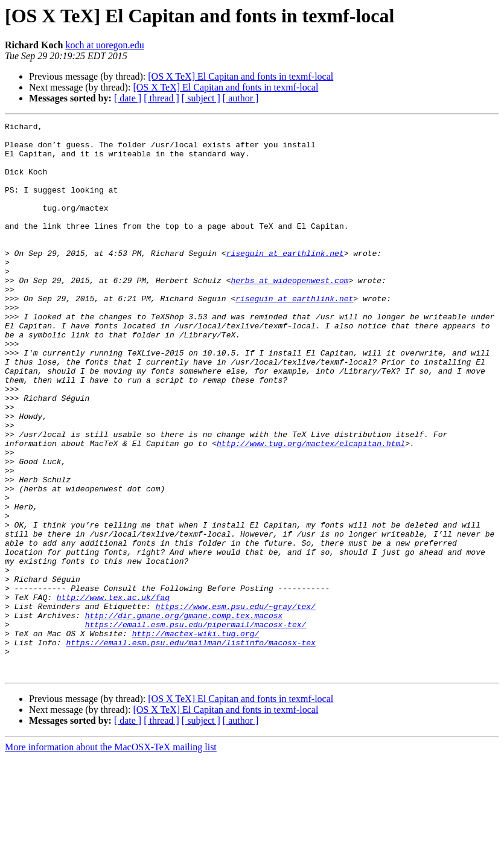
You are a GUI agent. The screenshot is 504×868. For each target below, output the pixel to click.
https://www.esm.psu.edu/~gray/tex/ (236, 704)
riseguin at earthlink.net (285, 280)
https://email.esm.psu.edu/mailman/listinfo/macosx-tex (190, 747)
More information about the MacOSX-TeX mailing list (111, 857)
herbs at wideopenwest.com (289, 313)
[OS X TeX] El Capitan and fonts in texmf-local (241, 76)
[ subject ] (201, 98)
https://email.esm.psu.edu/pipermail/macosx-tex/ (196, 726)
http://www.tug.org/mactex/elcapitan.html (311, 508)
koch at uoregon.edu (104, 45)
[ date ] (128, 98)
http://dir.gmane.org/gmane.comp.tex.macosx (184, 715)
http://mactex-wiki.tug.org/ (196, 736)
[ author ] (241, 98)
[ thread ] (161, 98)
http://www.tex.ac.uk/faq (113, 693)
